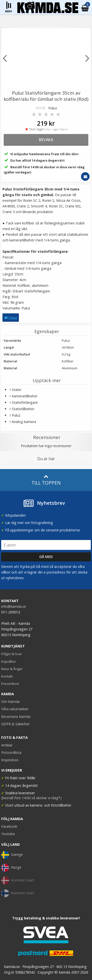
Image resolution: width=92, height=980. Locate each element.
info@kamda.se (14, 606)
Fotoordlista (11, 752)
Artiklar (7, 745)
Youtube (8, 834)
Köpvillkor (9, 661)
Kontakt (7, 676)
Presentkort (10, 684)
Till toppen (46, 480)
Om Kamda (10, 701)
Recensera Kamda (16, 717)
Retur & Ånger (12, 669)
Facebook (9, 826)
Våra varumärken (15, 709)
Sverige (12, 855)
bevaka (46, 140)
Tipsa (11, 318)
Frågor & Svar (12, 654)
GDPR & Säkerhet (15, 724)
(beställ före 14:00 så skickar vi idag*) (31, 798)
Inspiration (10, 760)
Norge (11, 868)
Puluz (53, 108)
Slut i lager (46, 129)
